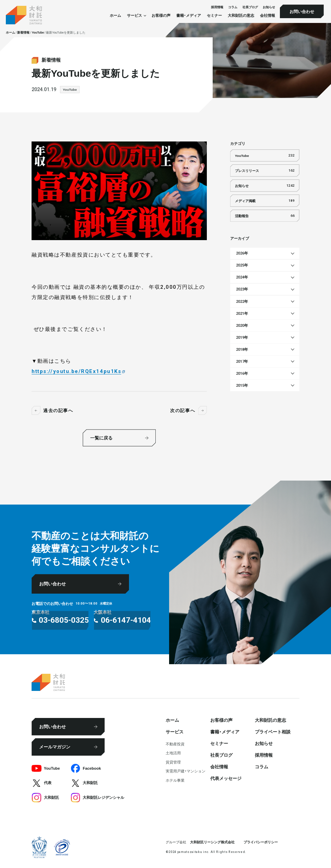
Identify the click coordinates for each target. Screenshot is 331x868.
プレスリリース (265, 170)
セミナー (214, 16)
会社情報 (268, 16)
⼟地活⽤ (173, 753)
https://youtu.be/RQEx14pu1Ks (76, 371)
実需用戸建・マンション (186, 771)
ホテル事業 (175, 780)
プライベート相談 (273, 731)
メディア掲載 (265, 201)
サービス (175, 731)
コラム (233, 7)
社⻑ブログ (250, 7)
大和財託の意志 (241, 16)
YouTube (70, 89)
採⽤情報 (217, 7)
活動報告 (265, 216)
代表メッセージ (226, 778)
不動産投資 (175, 744)
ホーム (115, 16)
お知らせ (269, 7)
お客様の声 (161, 16)
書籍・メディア (189, 16)
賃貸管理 (173, 762)
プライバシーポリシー (261, 842)
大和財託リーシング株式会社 (212, 842)
